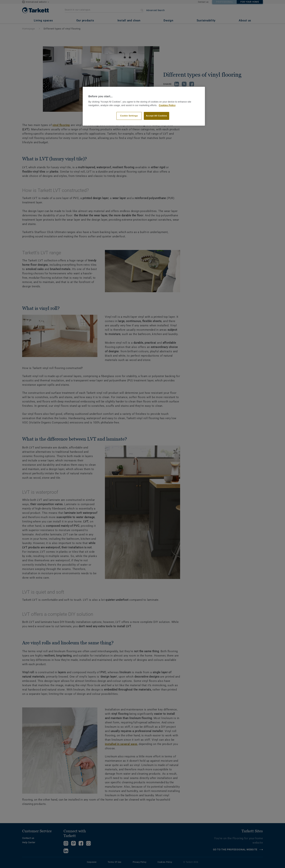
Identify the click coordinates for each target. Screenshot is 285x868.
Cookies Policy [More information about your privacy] (167, 105)
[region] (144, 106)
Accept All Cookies (157, 116)
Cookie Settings (129, 116)
